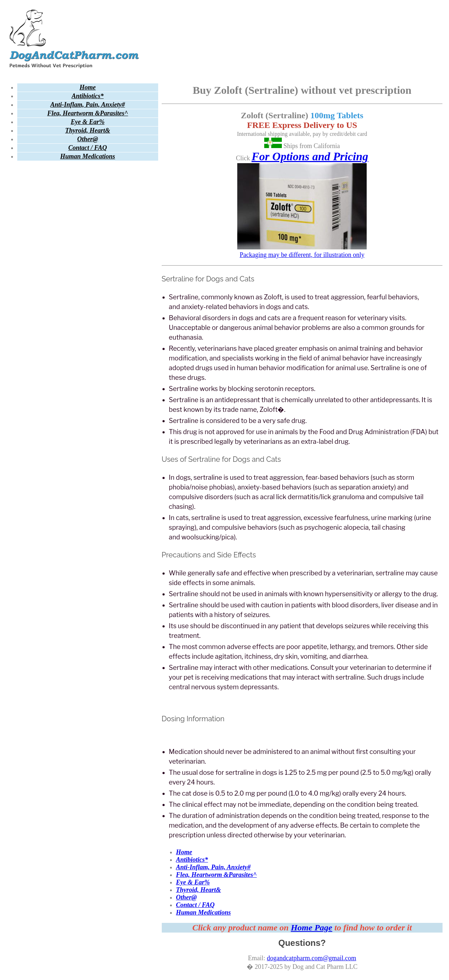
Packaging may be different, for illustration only (302, 251)
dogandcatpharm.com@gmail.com (311, 958)
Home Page (311, 928)
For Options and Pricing (310, 156)
